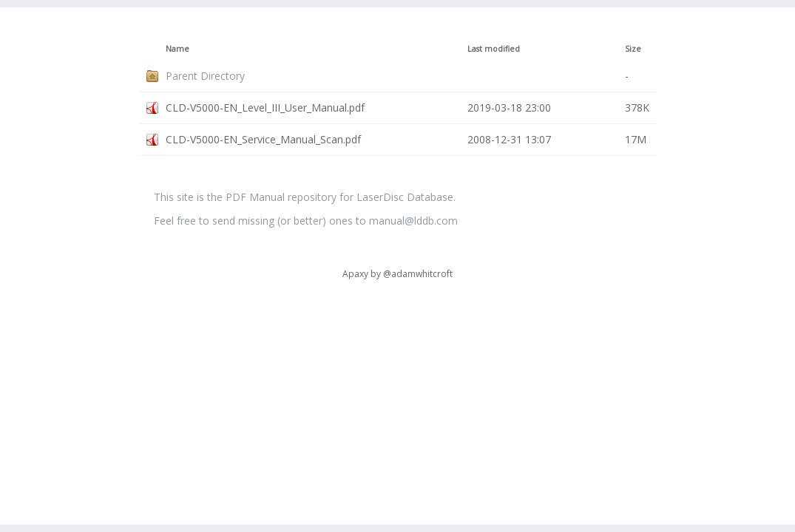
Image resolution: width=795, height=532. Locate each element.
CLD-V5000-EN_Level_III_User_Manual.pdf (265, 108)
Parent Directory (205, 76)
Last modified (494, 49)
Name (177, 49)
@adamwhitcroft (418, 274)
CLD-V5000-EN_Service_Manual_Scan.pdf (263, 139)
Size (633, 49)
